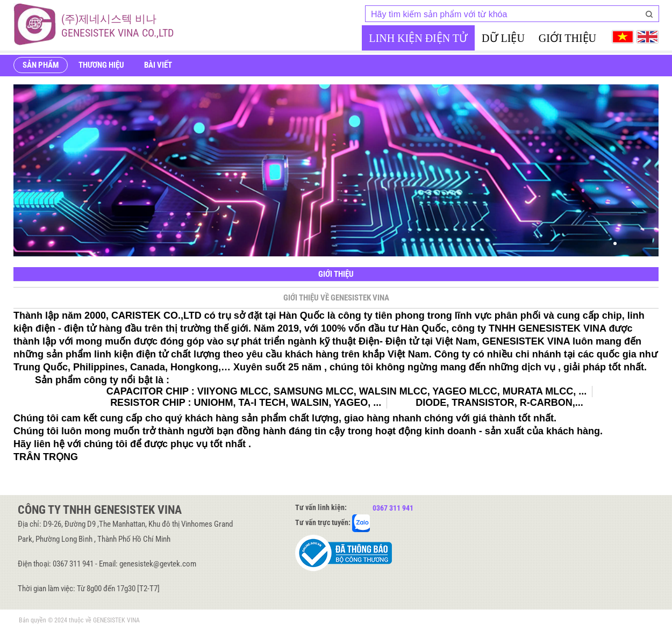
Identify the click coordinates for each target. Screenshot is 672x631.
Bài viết (158, 65)
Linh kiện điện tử (418, 38)
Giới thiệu (567, 38)
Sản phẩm (41, 65)
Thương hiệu (101, 65)
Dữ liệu (503, 38)
